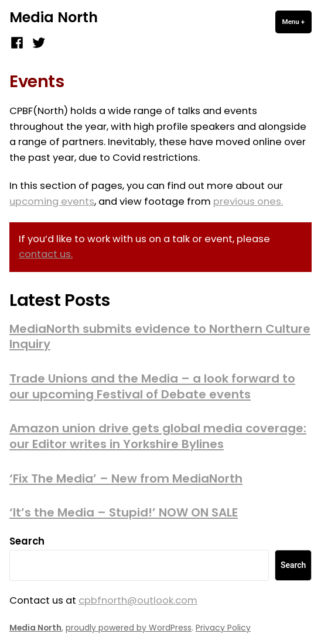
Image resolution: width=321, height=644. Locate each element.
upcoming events (52, 202)
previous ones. (248, 202)
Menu (297, 21)
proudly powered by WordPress (129, 628)
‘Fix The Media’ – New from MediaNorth (126, 478)
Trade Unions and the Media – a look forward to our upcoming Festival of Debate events (152, 386)
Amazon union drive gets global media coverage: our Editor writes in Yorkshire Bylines (158, 436)
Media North (54, 17)
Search (27, 541)
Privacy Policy (223, 628)
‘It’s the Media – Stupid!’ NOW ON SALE (124, 512)
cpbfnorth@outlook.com (138, 600)
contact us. (46, 254)
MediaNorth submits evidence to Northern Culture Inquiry (160, 337)
